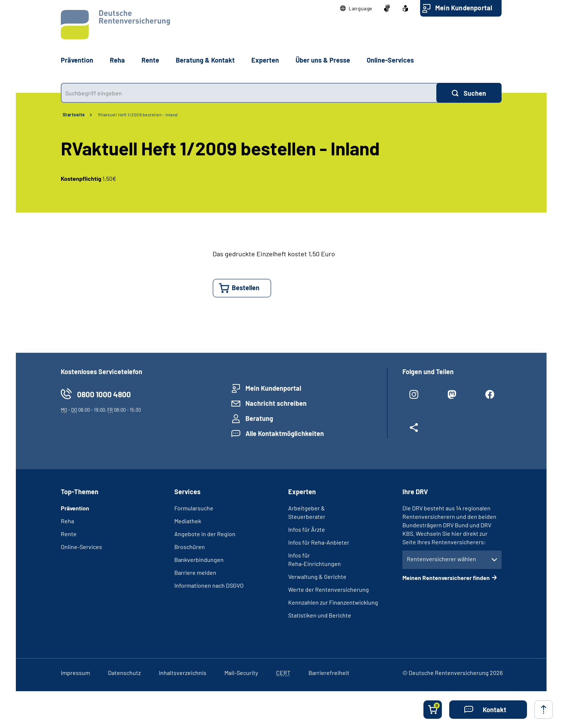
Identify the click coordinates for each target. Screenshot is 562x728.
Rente (69, 534)
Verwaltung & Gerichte (317, 576)
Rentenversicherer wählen (441, 559)
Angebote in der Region (205, 534)
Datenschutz (124, 673)
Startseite (74, 115)
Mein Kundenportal (464, 8)
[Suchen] (469, 93)
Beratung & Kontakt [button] (205, 60)
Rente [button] (150, 60)
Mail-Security (241, 673)
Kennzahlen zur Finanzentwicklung (333, 602)
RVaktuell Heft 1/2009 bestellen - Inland (138, 115)
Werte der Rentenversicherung (329, 589)
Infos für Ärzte (307, 529)
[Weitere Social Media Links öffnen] (414, 430)
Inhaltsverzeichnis (183, 673)
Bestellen (246, 288)
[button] (356, 8)
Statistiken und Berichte (320, 615)
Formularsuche (194, 508)
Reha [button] (117, 60)
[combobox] (249, 93)
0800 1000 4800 (104, 394)
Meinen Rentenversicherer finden (446, 578)
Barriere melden (195, 572)
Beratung (259, 418)
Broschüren (190, 547)
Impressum (75, 673)
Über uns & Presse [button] (323, 60)
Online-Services (390, 60)
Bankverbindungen (199, 560)
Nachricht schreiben (276, 403)
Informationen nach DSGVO (209, 585)
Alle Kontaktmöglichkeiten (285, 433)
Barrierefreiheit (329, 673)
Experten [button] (265, 60)
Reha (67, 521)
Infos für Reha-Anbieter (319, 542)
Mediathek (188, 521)
